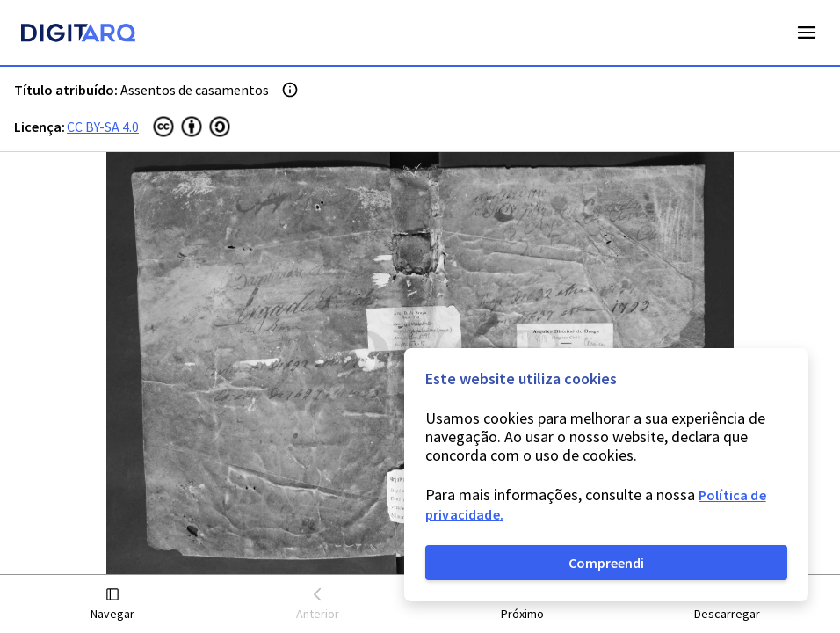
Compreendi (606, 563)
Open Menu (807, 33)
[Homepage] (78, 35)
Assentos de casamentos (195, 90)
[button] (113, 604)
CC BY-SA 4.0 (103, 127)
